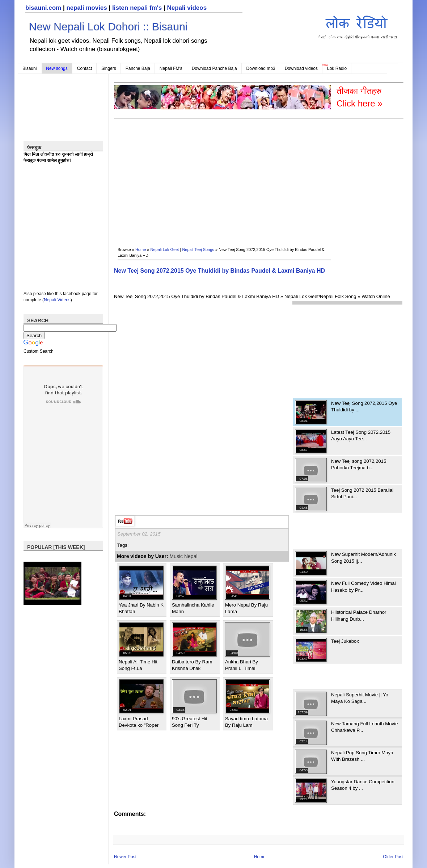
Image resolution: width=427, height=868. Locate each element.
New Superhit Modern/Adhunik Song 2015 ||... (363, 557)
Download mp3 (261, 68)
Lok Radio (337, 68)
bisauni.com (43, 8)
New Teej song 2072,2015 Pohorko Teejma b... (359, 464)
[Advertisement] (196, 178)
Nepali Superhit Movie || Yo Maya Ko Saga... (360, 698)
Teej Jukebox (345, 641)
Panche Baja (138, 68)
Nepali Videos (57, 300)
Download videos (301, 68)
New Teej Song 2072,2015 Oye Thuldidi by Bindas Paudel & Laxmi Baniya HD (219, 271)
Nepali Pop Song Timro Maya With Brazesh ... (362, 756)
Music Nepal (184, 556)
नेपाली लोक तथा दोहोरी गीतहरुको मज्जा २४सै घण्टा (358, 26)
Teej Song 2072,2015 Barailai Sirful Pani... (362, 493)
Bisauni (29, 68)
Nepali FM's (171, 68)
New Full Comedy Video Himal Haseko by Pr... (363, 586)
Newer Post (125, 857)
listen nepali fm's (137, 8)
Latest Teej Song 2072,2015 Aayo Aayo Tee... (361, 435)
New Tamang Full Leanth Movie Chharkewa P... (364, 727)
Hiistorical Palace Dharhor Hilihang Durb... (359, 615)
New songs (57, 68)
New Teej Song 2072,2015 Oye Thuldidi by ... (364, 406)
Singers (109, 68)
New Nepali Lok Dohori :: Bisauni (108, 27)
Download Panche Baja (214, 68)
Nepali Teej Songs (198, 250)
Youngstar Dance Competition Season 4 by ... (363, 785)
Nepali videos (187, 8)
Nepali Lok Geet (165, 250)
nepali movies (86, 8)
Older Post (393, 857)
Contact (84, 68)
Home (141, 250)
